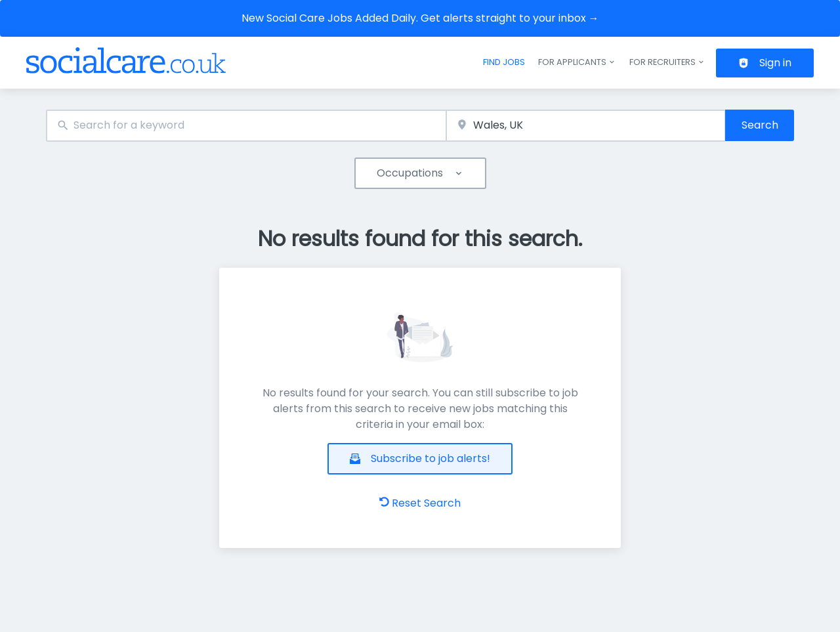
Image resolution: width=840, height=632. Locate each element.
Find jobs (504, 62)
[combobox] (246, 126)
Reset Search (420, 503)
